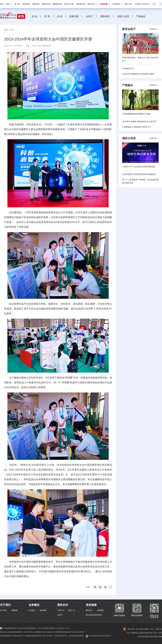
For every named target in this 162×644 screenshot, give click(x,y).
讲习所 (17, 4)
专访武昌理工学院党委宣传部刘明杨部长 (139, 174)
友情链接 (100, 610)
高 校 (61, 16)
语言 (9, 4)
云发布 (60, 615)
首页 (2, 4)
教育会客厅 (129, 29)
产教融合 (141, 16)
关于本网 (3, 610)
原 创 (35, 16)
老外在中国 (69, 4)
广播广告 (60, 610)
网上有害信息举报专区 (94, 615)
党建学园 (74, 16)
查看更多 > (154, 29)
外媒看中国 (81, 4)
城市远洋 (93, 4)
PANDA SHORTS (142, 4)
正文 (12, 30)
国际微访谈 (57, 4)
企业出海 (105, 4)
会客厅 (89, 16)
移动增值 (43, 610)
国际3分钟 (46, 4)
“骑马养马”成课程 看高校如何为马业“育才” (140, 122)
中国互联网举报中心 (9, 628)
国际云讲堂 (123, 16)
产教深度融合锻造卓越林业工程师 (136, 114)
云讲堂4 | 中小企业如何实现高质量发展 (139, 167)
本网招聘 (14, 610)
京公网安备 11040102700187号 (98, 636)
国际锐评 (36, 4)
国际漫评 (26, 4)
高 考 (47, 16)
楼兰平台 (129, 4)
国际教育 (105, 16)
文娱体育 (117, 4)
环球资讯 (32, 610)
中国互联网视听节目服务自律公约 (12, 636)
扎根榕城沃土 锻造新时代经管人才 (137, 127)
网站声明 (89, 610)
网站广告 (72, 610)
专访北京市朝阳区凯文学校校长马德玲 (138, 74)
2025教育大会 (128, 68)
